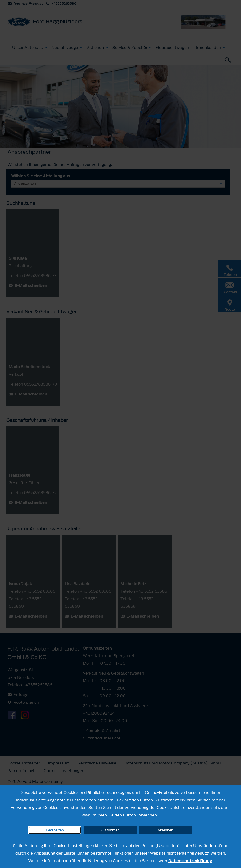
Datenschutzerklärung (190, 861)
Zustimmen (110, 830)
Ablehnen (165, 830)
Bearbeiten (55, 830)
